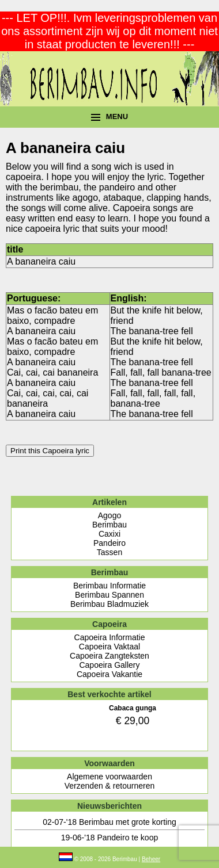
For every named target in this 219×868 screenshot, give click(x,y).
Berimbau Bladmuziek (109, 604)
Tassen (109, 552)
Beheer (151, 859)
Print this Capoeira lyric (50, 451)
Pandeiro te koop (127, 838)
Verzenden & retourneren (109, 786)
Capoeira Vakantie (109, 674)
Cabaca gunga (133, 708)
